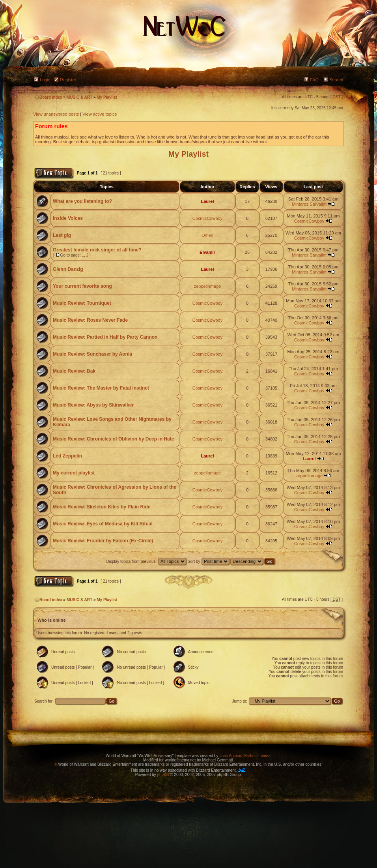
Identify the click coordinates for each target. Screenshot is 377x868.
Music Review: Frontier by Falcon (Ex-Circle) (103, 541)
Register (68, 80)
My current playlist (74, 473)
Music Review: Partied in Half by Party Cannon (105, 337)
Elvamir (207, 252)
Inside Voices (68, 218)
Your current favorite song (82, 286)
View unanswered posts (56, 114)
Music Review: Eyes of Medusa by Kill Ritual (103, 524)
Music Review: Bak (74, 371)
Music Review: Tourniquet (82, 303)
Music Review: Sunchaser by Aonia (92, 354)
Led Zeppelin (67, 456)
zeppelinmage (208, 286)
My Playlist (107, 97)
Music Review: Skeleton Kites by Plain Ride (102, 507)
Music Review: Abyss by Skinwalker (93, 405)
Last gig (62, 235)
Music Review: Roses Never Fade (90, 320)
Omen (207, 235)
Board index (48, 97)
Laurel (207, 201)
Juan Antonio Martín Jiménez (245, 756)
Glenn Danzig (68, 269)
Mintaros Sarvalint (309, 204)
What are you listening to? (82, 201)
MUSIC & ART (79, 97)
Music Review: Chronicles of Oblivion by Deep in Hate (113, 439)
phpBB (163, 775)
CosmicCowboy (207, 218)
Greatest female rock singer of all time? (97, 250)
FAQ (314, 80)
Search (336, 80)
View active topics (100, 114)
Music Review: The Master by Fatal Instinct (101, 388)
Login (45, 80)
